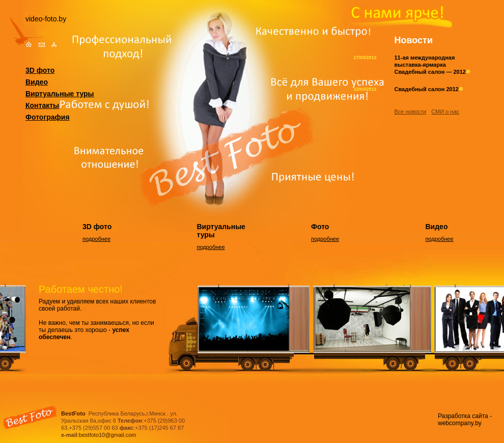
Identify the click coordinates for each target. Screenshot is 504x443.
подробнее (96, 239)
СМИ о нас (445, 112)
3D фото (40, 70)
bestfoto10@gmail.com (108, 435)
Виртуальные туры (60, 94)
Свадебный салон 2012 (429, 89)
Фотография (48, 117)
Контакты (42, 105)
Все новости (411, 112)
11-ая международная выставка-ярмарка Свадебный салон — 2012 (432, 65)
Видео (37, 82)
